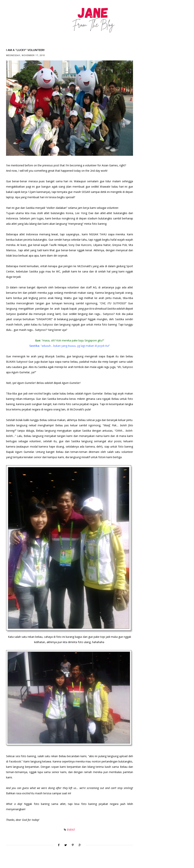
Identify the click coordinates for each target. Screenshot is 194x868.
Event (71, 830)
